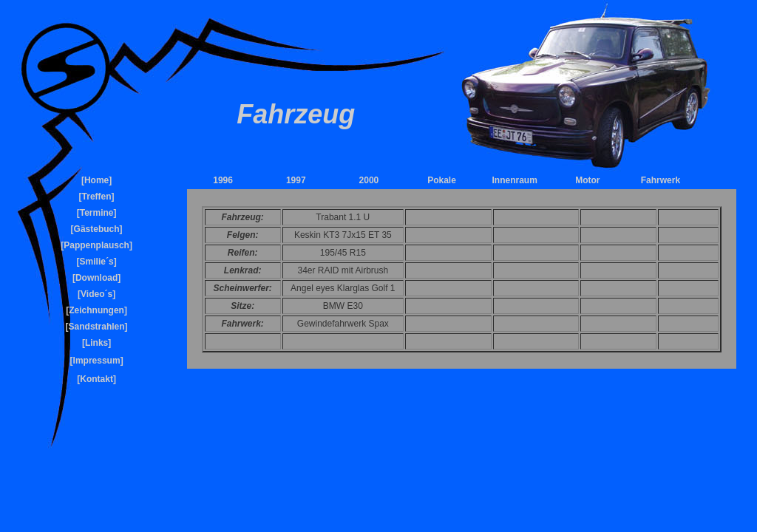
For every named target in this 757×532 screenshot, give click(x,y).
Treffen (97, 197)
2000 (369, 180)
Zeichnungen (96, 310)
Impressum (97, 361)
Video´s (96, 294)
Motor (587, 180)
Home (96, 180)
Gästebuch (97, 229)
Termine (97, 213)
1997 (296, 180)
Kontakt (96, 379)
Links (96, 343)
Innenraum (515, 180)
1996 (223, 180)
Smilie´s (97, 262)
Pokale (442, 180)
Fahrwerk (661, 180)
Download (96, 278)
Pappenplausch (96, 245)
